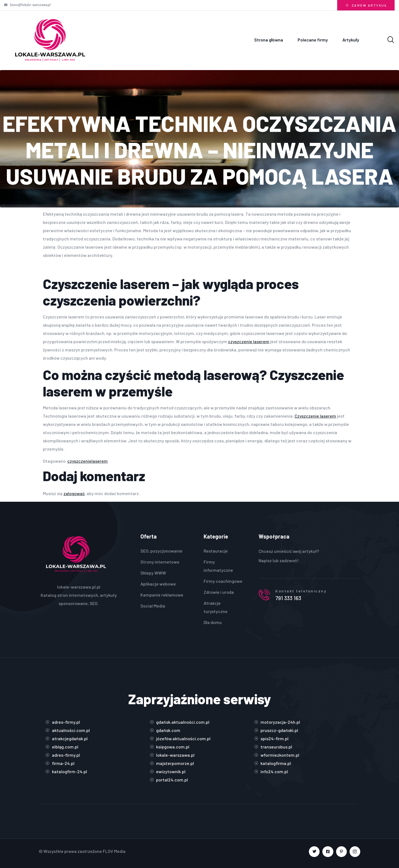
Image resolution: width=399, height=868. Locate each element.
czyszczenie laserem (249, 341)
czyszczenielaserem (88, 461)
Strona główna (269, 40)
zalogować (74, 493)
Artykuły (351, 40)
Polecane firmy (313, 40)
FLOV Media (114, 851)
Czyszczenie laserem (315, 416)
